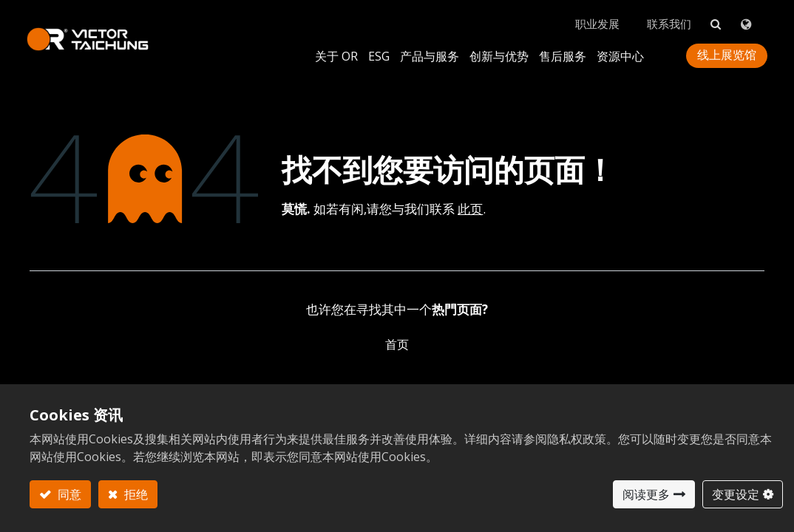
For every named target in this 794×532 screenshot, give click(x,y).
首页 (397, 334)
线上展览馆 (724, 47)
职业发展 (591, 16)
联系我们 (665, 16)
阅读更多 (646, 494)
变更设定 (736, 494)
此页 (470, 198)
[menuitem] (496, 48)
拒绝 (135, 494)
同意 (68, 494)
